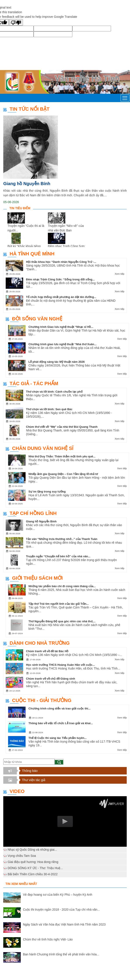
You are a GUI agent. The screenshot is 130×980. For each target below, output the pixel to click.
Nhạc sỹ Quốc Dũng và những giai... (32, 850)
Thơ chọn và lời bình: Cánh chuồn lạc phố (54, 392)
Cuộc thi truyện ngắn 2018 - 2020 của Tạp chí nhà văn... (61, 910)
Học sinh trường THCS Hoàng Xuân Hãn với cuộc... (60, 665)
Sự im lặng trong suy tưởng (47, 492)
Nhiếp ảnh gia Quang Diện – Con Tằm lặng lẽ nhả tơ (63, 474)
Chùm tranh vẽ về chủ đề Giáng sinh (51, 679)
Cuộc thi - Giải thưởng (42, 700)
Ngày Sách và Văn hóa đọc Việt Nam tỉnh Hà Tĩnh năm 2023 (64, 924)
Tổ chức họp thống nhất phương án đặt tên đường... (61, 297)
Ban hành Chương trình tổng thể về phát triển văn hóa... (61, 954)
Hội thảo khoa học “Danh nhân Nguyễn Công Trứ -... (61, 262)
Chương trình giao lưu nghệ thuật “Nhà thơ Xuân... (62, 344)
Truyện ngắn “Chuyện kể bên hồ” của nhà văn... (58, 556)
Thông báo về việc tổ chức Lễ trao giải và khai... (61, 723)
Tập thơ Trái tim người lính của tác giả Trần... (59, 604)
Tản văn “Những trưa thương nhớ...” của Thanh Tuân (62, 539)
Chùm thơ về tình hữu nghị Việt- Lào (48, 939)
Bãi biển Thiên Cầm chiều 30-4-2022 (33, 874)
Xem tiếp (120, 274)
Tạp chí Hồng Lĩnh (33, 513)
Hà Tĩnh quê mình (32, 254)
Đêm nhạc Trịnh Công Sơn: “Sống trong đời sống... (60, 279)
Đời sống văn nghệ (37, 319)
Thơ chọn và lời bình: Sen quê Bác (49, 409)
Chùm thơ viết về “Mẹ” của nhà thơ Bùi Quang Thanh (62, 427)
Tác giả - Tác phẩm (34, 384)
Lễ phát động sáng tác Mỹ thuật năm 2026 (56, 362)
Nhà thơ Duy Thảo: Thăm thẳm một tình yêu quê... (62, 456)
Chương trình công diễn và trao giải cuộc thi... (59, 708)
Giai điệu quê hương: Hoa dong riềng (33, 862)
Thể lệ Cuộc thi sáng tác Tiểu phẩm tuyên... (57, 738)
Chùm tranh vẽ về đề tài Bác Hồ (47, 651)
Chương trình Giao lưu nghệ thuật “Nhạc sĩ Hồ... (61, 327)
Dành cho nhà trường (40, 643)
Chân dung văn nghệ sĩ (43, 448)
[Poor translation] (16, 22)
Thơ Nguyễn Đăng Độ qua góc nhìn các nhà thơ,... (62, 621)
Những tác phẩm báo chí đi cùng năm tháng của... (62, 586)
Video (17, 791)
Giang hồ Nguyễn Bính (27, 184)
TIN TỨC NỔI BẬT (29, 109)
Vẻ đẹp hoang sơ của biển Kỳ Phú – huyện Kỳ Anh (58, 895)
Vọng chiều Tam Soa (22, 856)
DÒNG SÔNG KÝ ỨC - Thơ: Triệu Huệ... (35, 868)
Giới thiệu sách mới (37, 578)
